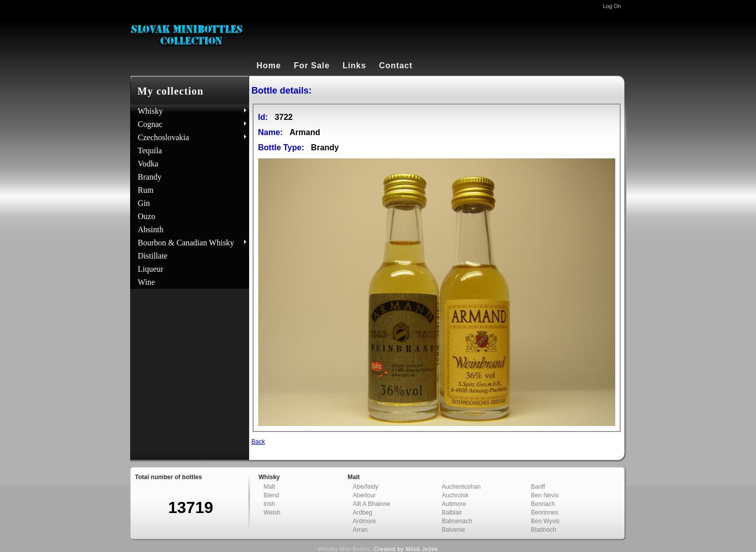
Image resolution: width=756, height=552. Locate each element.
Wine (146, 282)
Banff (538, 487)
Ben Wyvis (546, 521)
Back (258, 442)
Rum (146, 190)
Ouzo (147, 216)
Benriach (543, 504)
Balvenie (454, 530)
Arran (360, 530)
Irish (270, 504)
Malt (270, 487)
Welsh (272, 513)
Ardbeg (363, 513)
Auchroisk (455, 495)
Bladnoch (544, 530)
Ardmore (365, 521)
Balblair (452, 513)
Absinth (151, 229)
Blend (272, 495)
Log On (612, 6)
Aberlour (364, 495)
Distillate (153, 256)
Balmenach (457, 521)
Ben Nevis (545, 495)
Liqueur (151, 269)
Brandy (150, 177)
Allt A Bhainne (372, 504)
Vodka (148, 164)
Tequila (150, 151)
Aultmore (454, 504)
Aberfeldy (366, 487)
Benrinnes (545, 513)
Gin (144, 203)
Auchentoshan (462, 487)
